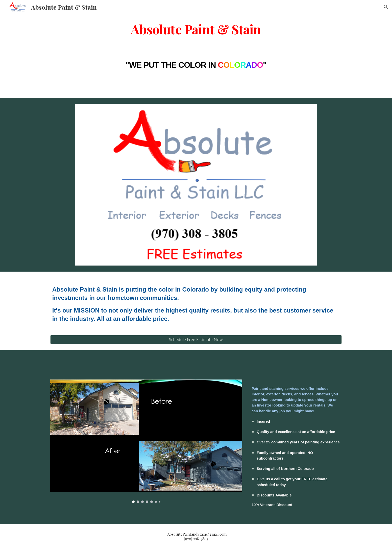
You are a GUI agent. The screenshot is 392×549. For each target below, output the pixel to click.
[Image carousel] (146, 441)
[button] (386, 7)
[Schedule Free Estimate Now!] (196, 340)
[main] (196, 29)
